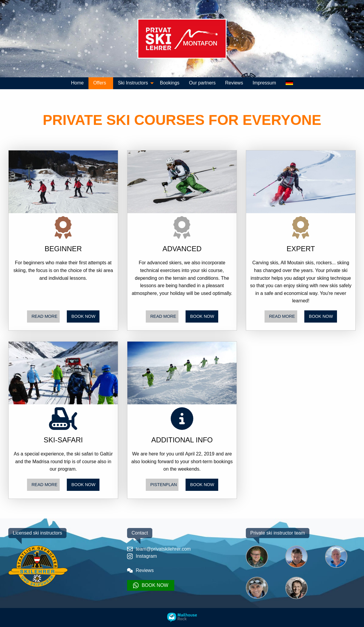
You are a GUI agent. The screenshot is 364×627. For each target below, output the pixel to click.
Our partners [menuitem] (202, 83)
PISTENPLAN (164, 485)
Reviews (140, 570)
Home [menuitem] (77, 83)
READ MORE (44, 316)
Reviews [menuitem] (234, 83)
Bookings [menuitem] (170, 83)
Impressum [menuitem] (264, 83)
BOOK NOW (84, 316)
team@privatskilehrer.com (159, 549)
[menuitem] (289, 83)
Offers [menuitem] (100, 83)
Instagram (142, 556)
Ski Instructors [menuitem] (133, 83)
